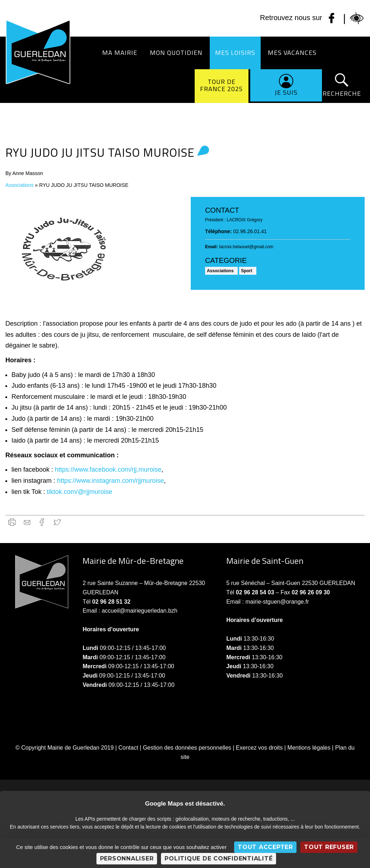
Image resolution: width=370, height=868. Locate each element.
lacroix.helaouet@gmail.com (246, 247)
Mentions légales (309, 748)
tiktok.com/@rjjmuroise (80, 492)
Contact (128, 748)
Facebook (42, 522)
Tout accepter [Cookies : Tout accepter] (265, 847)
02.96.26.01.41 (250, 231)
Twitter (57, 522)
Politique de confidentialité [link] (219, 858)
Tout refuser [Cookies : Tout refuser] (329, 847)
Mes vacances (292, 53)
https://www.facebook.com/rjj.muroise (108, 470)
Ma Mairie (120, 53)
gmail (27, 522)
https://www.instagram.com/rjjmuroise (110, 481)
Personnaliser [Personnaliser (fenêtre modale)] (127, 858)
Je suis (286, 92)
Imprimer (12, 522)
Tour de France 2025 (222, 85)
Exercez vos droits (259, 748)
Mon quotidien (176, 53)
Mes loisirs (235, 53)
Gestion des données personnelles (187, 748)
